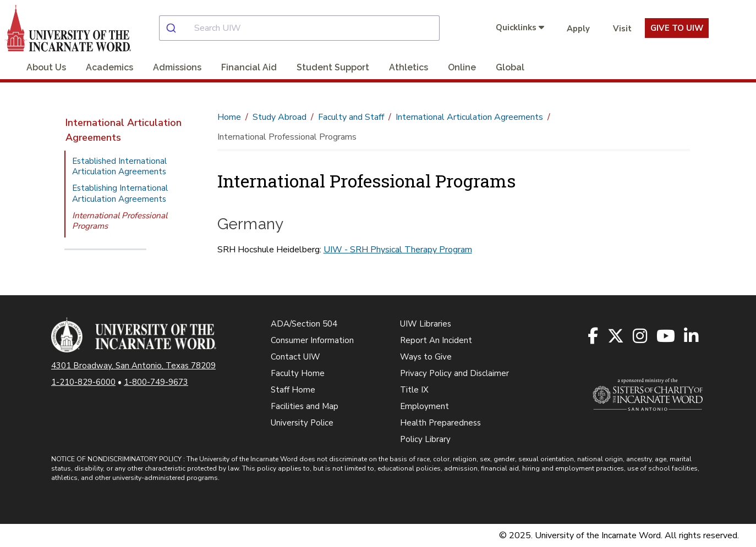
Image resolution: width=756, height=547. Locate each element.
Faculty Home (298, 373)
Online (462, 67)
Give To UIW (677, 28)
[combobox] (308, 28)
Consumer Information (312, 340)
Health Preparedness (440, 423)
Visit (622, 29)
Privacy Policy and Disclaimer (454, 373)
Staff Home (293, 390)
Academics (109, 67)
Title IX (414, 390)
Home (229, 117)
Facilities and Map (305, 406)
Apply (578, 29)
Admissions (177, 67)
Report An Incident (436, 340)
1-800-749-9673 (156, 382)
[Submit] (177, 28)
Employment (424, 406)
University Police (302, 423)
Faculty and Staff (351, 117)
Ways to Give (426, 357)
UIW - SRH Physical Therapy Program (398, 250)
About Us (46, 67)
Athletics (409, 67)
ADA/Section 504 (304, 324)
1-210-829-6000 (83, 382)
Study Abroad (280, 117)
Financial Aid (249, 67)
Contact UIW (295, 357)
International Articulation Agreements (124, 130)
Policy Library (425, 439)
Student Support (333, 67)
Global (510, 67)
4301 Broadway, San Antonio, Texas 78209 (133, 366)
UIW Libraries (426, 324)
